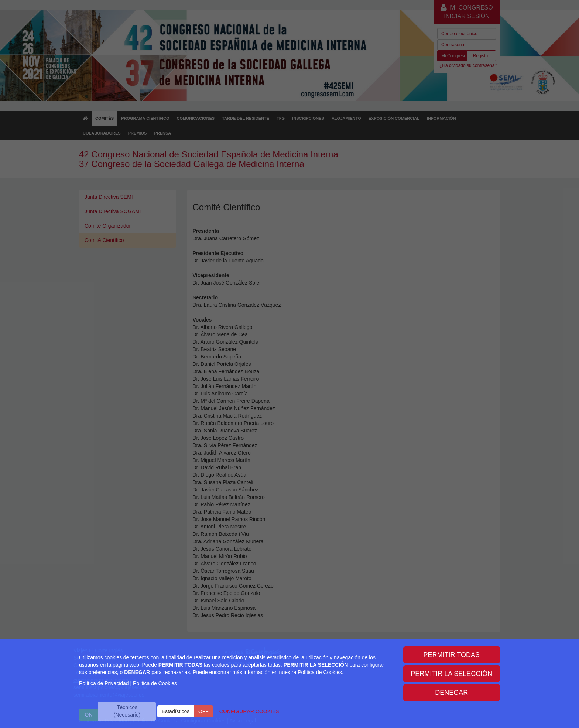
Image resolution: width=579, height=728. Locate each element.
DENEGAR (451, 693)
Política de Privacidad (104, 683)
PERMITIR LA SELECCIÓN (451, 674)
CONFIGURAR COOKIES (249, 711)
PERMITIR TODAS (452, 655)
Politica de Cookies (155, 683)
